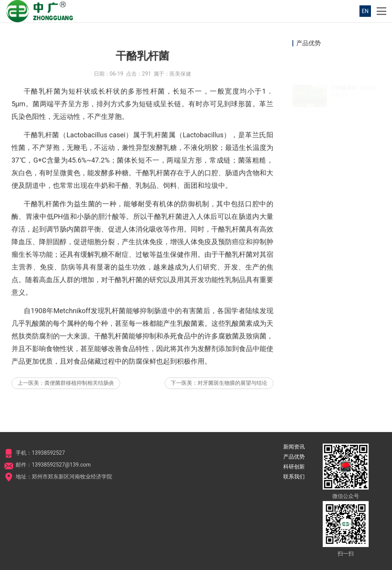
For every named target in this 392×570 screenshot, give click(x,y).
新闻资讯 (294, 447)
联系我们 (294, 477)
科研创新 (294, 467)
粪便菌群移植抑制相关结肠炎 (79, 405)
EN (365, 11)
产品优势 (294, 457)
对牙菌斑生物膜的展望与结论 (232, 405)
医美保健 (180, 96)
